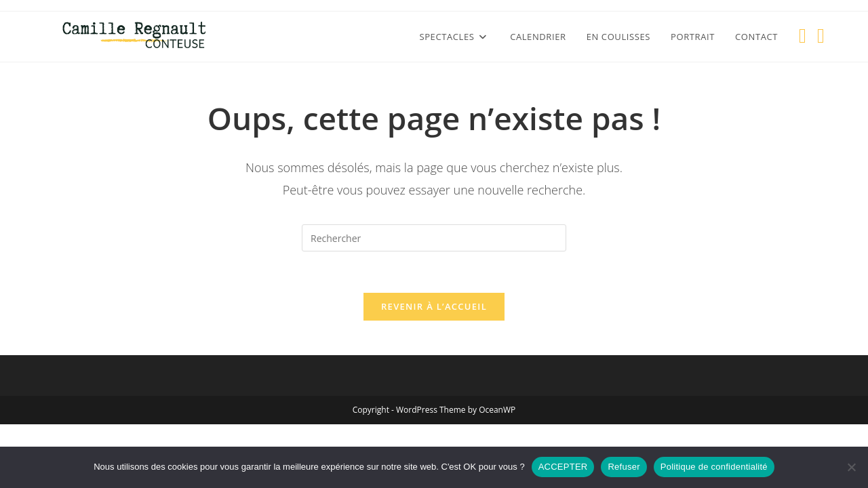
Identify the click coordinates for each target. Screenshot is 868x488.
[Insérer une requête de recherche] (434, 238)
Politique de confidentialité (714, 467)
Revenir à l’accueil (434, 306)
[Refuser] (851, 467)
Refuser (624, 467)
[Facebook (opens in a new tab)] (803, 36)
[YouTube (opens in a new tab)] (821, 36)
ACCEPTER (563, 467)
